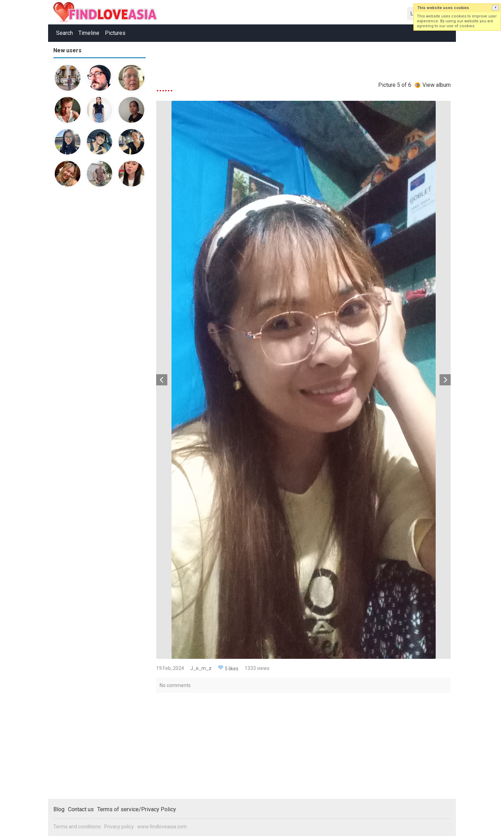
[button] (495, 8)
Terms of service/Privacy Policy (137, 809)
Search (64, 33)
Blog (59, 809)
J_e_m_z (201, 668)
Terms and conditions (77, 827)
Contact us (81, 809)
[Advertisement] (81, 301)
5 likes (232, 669)
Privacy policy (119, 827)
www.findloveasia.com (162, 827)
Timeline (89, 33)
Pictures (115, 33)
